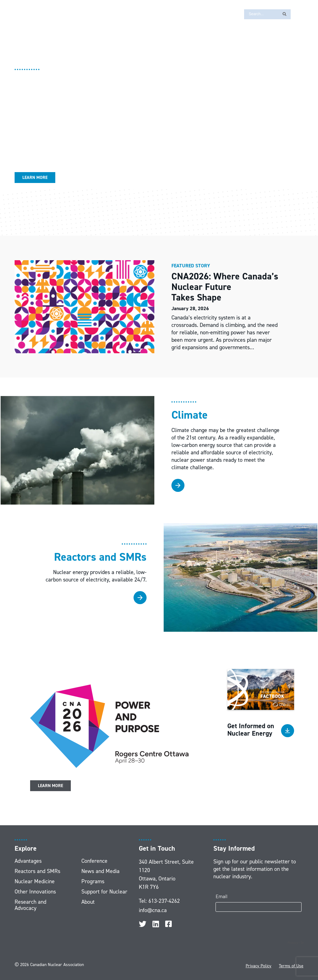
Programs (93, 881)
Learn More (35, 178)
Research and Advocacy (30, 905)
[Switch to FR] (299, 14)
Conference (94, 861)
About (88, 902)
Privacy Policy (259, 966)
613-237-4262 (164, 901)
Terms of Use (291, 966)
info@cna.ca (153, 910)
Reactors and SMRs (37, 871)
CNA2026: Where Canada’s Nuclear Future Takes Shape (225, 287)
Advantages (28, 861)
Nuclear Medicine (35, 881)
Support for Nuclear (104, 892)
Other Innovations (35, 892)
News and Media (100, 871)
